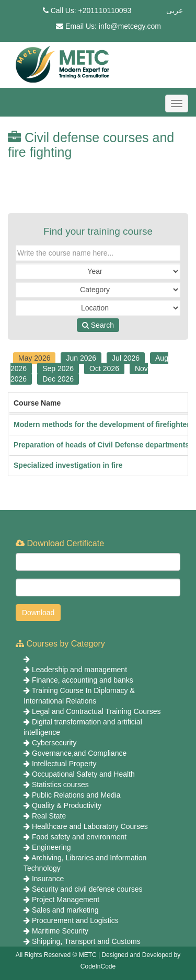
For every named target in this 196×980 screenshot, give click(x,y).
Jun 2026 (81, 358)
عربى (175, 10)
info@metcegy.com (130, 26)
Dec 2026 (58, 379)
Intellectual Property (64, 764)
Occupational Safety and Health (83, 774)
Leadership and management (79, 670)
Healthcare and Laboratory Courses (90, 826)
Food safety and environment (79, 837)
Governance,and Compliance (79, 753)
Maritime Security (60, 931)
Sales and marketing (65, 910)
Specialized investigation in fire (68, 465)
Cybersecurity (54, 743)
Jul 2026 (126, 358)
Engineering (51, 847)
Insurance (48, 879)
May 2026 (34, 358)
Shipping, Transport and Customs (86, 941)
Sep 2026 (58, 368)
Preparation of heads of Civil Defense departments (101, 445)
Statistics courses (60, 785)
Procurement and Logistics (75, 920)
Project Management (66, 900)
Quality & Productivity (67, 805)
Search (98, 325)
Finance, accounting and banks (83, 680)
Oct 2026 (104, 368)
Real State (49, 816)
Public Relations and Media (76, 795)
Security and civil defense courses (87, 889)
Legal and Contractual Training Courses (96, 711)
